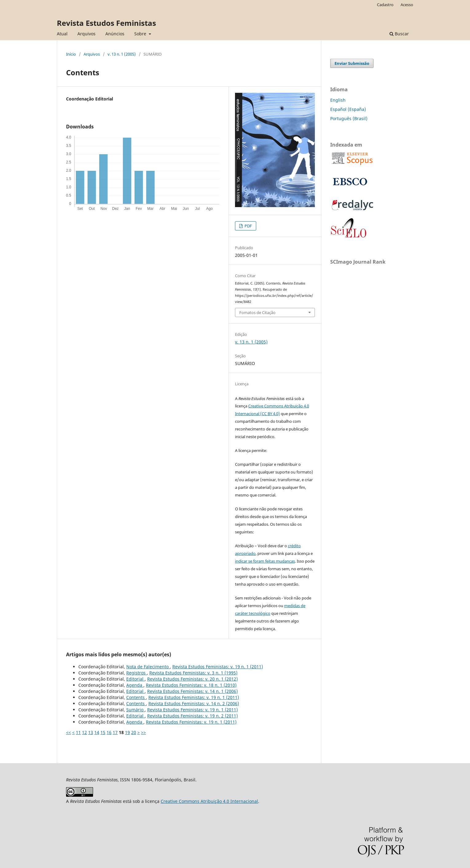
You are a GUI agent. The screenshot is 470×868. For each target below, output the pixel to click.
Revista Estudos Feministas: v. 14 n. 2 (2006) (194, 703)
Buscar (399, 34)
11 (78, 732)
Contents (136, 697)
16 (109, 732)
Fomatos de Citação (257, 312)
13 (91, 732)
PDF (248, 226)
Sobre (141, 34)
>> (143, 732)
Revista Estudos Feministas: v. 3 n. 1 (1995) (193, 673)
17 (115, 732)
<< (69, 732)
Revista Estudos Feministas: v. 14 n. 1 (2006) (192, 691)
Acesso (407, 5)
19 (127, 732)
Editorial (135, 679)
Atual (62, 34)
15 (103, 732)
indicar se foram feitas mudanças (265, 561)
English (338, 100)
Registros (137, 673)
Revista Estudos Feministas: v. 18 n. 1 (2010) (191, 685)
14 (97, 732)
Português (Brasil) (349, 118)
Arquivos (86, 34)
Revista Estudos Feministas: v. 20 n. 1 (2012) (192, 679)
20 (134, 732)
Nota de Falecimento (148, 667)
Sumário (135, 710)
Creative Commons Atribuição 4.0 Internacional (209, 801)
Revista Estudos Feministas (106, 23)
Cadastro (385, 5)
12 (84, 732)
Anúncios (115, 34)
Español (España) (348, 109)
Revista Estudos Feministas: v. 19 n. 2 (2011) (192, 716)
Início (71, 54)
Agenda (135, 685)
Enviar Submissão (352, 63)
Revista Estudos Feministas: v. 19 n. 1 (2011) (218, 667)
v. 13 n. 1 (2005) (122, 54)
